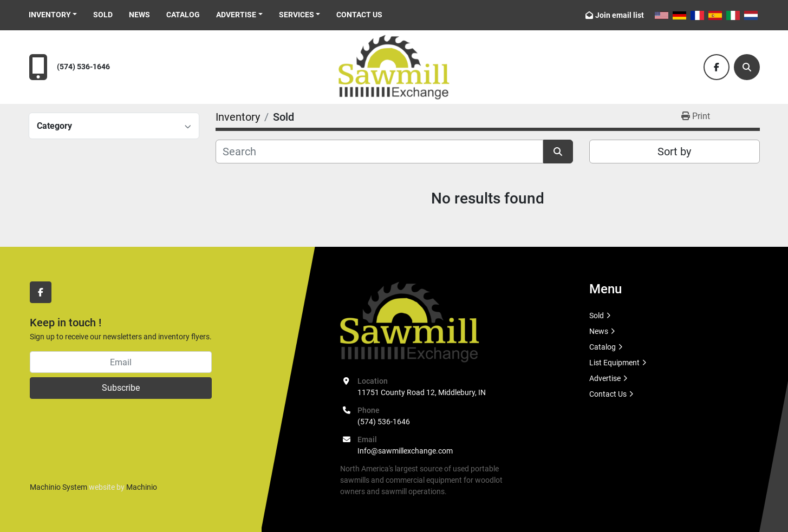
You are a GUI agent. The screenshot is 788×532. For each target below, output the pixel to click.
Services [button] (297, 15)
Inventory (50, 15)
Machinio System (58, 487)
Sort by (674, 152)
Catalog (183, 15)
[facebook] (717, 67)
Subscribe (121, 388)
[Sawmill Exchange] (410, 321)
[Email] (121, 362)
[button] (53, 15)
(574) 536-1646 (83, 67)
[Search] (747, 67)
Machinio (142, 487)
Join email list (620, 15)
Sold (103, 15)
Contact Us (359, 15)
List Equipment (614, 363)
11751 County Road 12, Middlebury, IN (422, 392)
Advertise (236, 15)
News (139, 15)
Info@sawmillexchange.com (405, 451)
